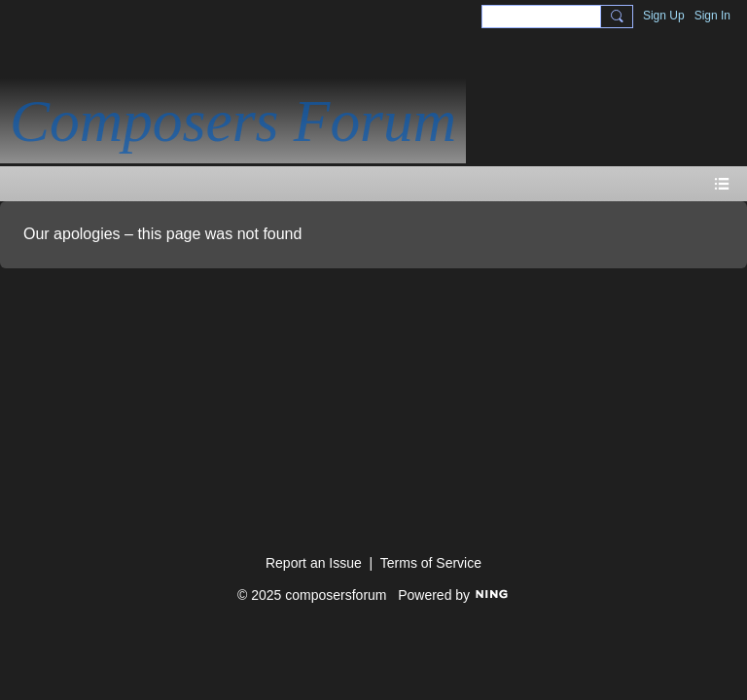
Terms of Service (431, 563)
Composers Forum (233, 121)
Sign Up (664, 16)
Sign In (712, 16)
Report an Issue (314, 563)
